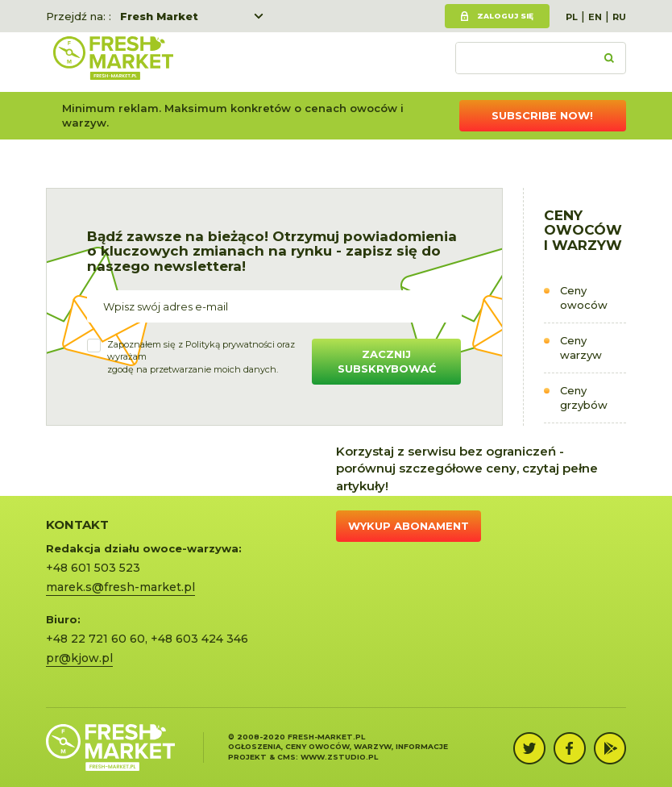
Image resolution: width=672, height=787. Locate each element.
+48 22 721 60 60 (95, 639)
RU (619, 17)
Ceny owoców (584, 298)
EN (595, 17)
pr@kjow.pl (79, 658)
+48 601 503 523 (93, 568)
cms (286, 757)
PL (572, 17)
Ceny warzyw (581, 348)
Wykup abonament (409, 526)
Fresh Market (159, 16)
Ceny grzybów (584, 398)
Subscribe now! (542, 115)
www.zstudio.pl (339, 757)
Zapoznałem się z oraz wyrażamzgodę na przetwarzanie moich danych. (201, 357)
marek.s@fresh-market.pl (120, 587)
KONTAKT (77, 525)
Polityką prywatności (230, 344)
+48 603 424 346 (199, 639)
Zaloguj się (505, 16)
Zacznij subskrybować (387, 362)
